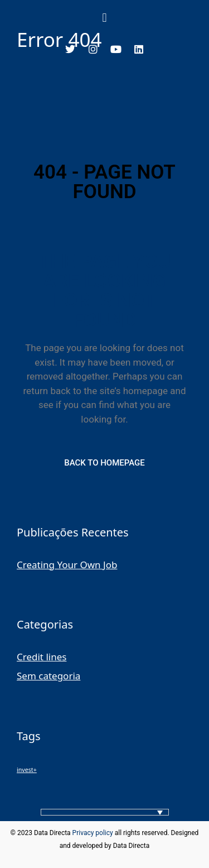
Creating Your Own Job (67, 565)
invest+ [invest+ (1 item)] (27, 770)
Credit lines (42, 657)
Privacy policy (93, 833)
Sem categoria (48, 676)
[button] (104, 17)
